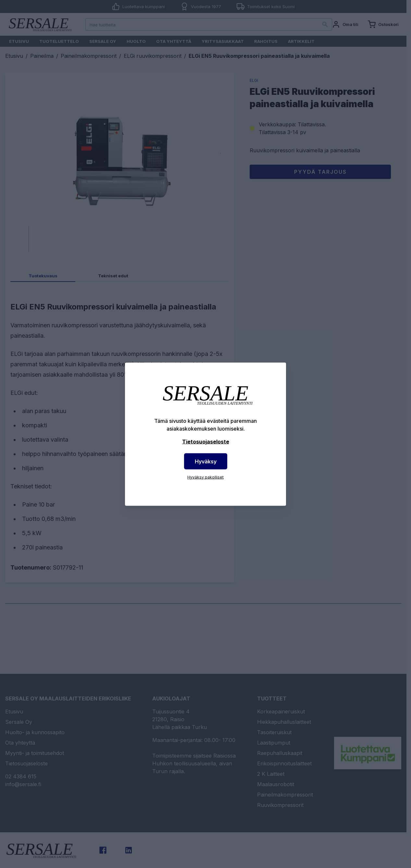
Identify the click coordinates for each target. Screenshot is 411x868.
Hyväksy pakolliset (205, 477)
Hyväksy (206, 461)
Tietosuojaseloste (206, 441)
